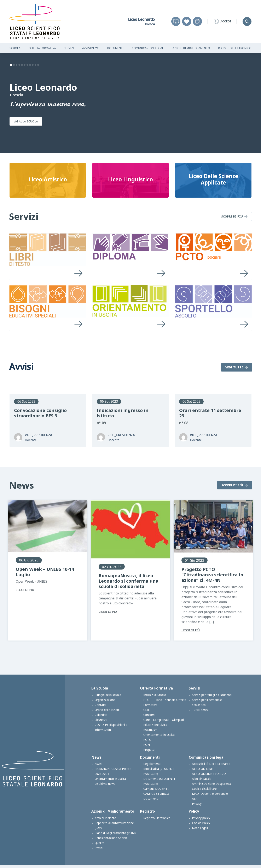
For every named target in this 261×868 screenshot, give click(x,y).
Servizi (69, 48)
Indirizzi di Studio (155, 695)
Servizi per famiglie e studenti (212, 695)
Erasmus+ (150, 730)
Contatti (100, 705)
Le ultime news (105, 784)
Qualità (100, 843)
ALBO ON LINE (202, 769)
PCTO (147, 740)
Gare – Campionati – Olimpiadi (164, 720)
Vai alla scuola (26, 121)
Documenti (115, 48)
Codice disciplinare (204, 789)
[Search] (247, 21)
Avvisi (98, 764)
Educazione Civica (155, 725)
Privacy (197, 804)
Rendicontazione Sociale (111, 838)
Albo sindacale (202, 779)
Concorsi (149, 715)
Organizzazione (105, 700)
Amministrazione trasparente (212, 784)
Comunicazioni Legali (148, 48)
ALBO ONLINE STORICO (209, 774)
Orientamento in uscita (159, 735)
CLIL (146, 710)
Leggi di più (25, 590)
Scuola (15, 48)
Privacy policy (201, 818)
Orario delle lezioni (107, 710)
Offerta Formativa (42, 48)
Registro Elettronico (235, 48)
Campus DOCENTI (156, 789)
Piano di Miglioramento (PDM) (115, 833)
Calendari (101, 715)
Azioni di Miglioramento (191, 48)
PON (147, 745)
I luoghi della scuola (108, 695)
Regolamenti (152, 764)
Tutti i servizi (201, 710)
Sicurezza (101, 720)
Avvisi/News (91, 48)
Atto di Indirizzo (105, 818)
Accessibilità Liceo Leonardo (211, 764)
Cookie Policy (201, 823)
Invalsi (99, 848)
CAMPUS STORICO (156, 794)
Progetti (149, 750)
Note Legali (200, 828)
